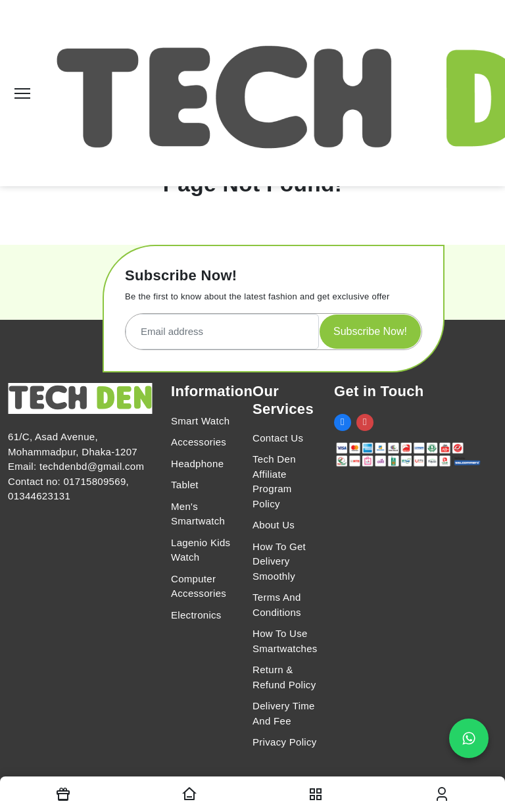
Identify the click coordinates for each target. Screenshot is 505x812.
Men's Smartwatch (198, 514)
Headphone (197, 464)
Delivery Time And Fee (284, 713)
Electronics (196, 615)
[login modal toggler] (442, 794)
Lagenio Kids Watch (201, 550)
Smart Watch (200, 421)
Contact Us (278, 438)
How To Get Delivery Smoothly (279, 561)
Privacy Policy (285, 742)
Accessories (199, 442)
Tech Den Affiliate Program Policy (274, 481)
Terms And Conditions (277, 605)
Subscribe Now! (370, 331)
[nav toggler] (316, 794)
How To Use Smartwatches (285, 641)
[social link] (343, 422)
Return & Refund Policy (284, 677)
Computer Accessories (199, 586)
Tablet (185, 485)
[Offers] (63, 794)
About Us (274, 525)
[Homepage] (189, 794)
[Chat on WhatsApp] (469, 738)
